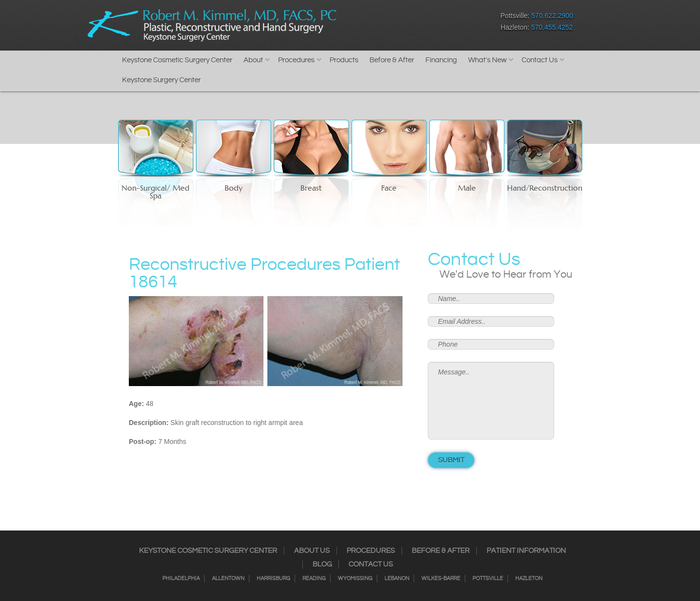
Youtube (447, 24)
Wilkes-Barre (441, 579)
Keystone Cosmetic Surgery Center (177, 60)
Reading (314, 579)
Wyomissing (355, 579)
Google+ (430, 24)
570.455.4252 (552, 27)
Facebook (362, 24)
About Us (312, 551)
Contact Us (540, 60)
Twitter (396, 24)
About (253, 60)
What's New (487, 60)
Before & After (392, 60)
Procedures (296, 60)
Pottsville (488, 579)
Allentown (228, 579)
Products (344, 60)
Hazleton (529, 579)
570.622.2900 (552, 16)
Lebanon (397, 579)
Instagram (379, 24)
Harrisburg (273, 579)
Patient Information (526, 551)
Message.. (491, 401)
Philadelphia (181, 579)
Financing (441, 60)
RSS (413, 24)
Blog (322, 565)
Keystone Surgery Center (161, 80)
